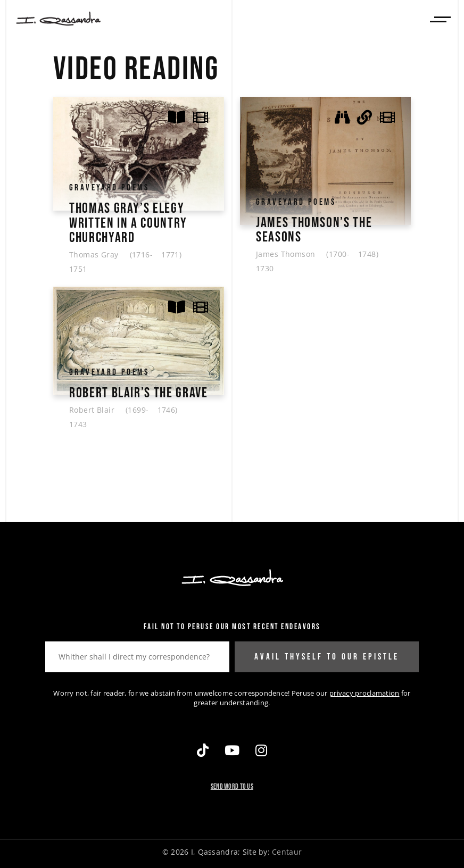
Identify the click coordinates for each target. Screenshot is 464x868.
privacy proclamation (364, 691)
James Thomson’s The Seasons (314, 230)
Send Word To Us (232, 785)
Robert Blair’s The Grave (138, 392)
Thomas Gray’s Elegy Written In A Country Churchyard (128, 223)
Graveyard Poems (109, 188)
